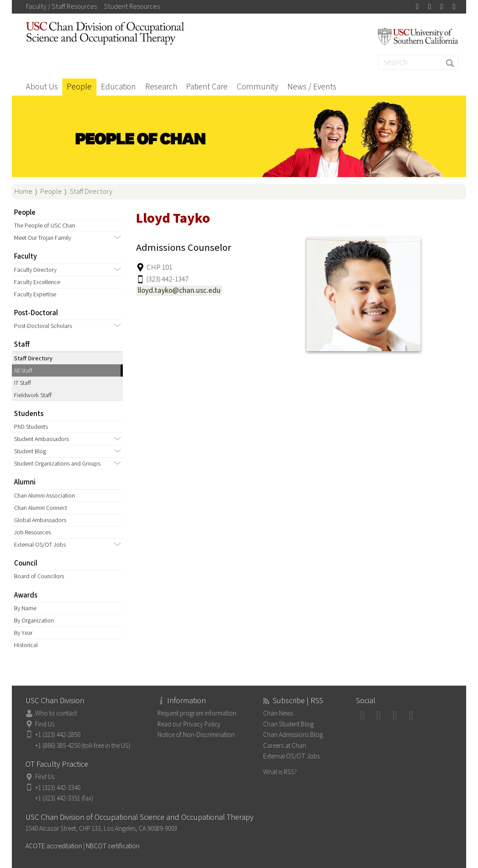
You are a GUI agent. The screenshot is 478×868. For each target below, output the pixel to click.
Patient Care (207, 87)
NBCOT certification (113, 846)
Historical (26, 645)
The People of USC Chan (45, 226)
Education (118, 87)
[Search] (418, 62)
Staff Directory (91, 192)
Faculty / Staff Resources (61, 7)
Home (23, 192)
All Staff (23, 371)
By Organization (34, 621)
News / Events (312, 87)
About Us (42, 87)
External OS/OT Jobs (40, 545)
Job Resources (32, 532)
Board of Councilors (39, 576)
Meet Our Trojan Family (43, 238)
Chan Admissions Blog (293, 735)
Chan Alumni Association (45, 496)
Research (161, 87)
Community (257, 87)
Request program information (197, 713)
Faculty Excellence (37, 282)
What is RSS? (280, 772)
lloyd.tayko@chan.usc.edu (179, 291)
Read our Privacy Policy (189, 724)
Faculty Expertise (35, 294)
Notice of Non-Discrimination (196, 735)
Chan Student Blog (288, 724)
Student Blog (30, 451)
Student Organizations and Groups (57, 464)
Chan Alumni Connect (41, 508)
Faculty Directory (35, 270)
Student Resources (132, 7)
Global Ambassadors (40, 520)
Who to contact (56, 713)
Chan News (278, 713)
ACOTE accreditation (54, 846)
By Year (23, 633)
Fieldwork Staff (33, 395)
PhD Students (31, 427)
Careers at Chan (285, 746)
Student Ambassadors (41, 439)
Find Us (45, 724)
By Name (25, 608)
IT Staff (23, 383)
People (79, 87)
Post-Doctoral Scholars (43, 326)
